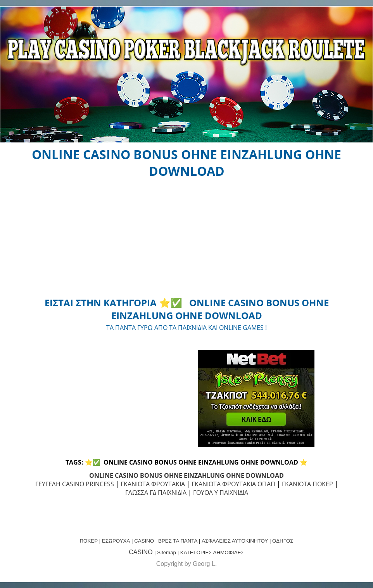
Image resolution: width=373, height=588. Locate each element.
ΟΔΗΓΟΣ (283, 541)
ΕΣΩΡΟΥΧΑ (116, 541)
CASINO (144, 541)
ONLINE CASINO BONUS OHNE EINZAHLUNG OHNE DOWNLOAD (186, 475)
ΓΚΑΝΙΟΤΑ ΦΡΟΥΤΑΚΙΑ (153, 484)
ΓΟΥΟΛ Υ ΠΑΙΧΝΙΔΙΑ (221, 493)
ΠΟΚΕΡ (89, 541)
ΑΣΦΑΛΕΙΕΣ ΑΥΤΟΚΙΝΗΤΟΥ (235, 541)
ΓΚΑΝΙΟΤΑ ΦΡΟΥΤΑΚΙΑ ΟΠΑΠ (233, 484)
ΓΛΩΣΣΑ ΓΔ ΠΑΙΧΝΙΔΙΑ (156, 493)
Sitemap (167, 552)
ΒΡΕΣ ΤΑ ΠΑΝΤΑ (178, 541)
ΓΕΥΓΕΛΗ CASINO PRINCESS (75, 484)
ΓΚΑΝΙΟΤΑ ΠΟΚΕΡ (307, 484)
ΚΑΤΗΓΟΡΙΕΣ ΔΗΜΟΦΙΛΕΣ (212, 552)
